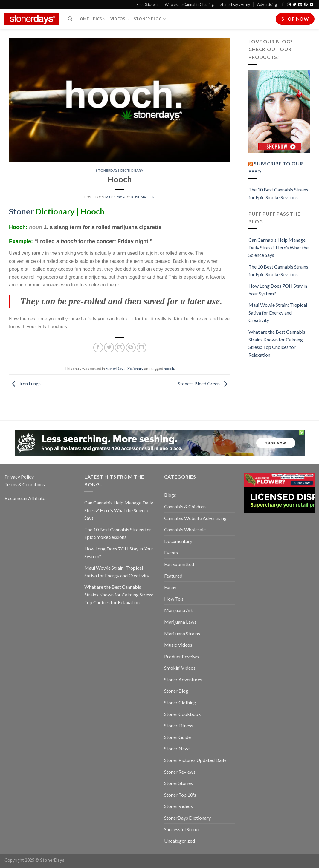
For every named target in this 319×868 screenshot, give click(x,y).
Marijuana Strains (182, 633)
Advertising (267, 4)
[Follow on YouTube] (312, 5)
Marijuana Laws (180, 622)
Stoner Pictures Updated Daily (195, 760)
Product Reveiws (181, 656)
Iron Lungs (25, 383)
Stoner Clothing (180, 702)
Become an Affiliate (25, 498)
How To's (174, 599)
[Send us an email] (300, 5)
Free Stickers (147, 4)
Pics (99, 19)
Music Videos (178, 645)
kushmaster (143, 197)
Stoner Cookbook (183, 714)
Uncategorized (180, 841)
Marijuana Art (178, 610)
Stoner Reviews (180, 772)
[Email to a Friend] (120, 348)
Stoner (21, 211)
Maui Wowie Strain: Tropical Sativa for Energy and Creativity (278, 312)
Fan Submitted (179, 564)
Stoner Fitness (179, 725)
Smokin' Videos (180, 668)
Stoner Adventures (183, 679)
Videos (120, 19)
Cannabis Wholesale (185, 529)
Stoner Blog (150, 19)
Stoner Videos (178, 806)
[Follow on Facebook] (283, 5)
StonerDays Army (235, 4)
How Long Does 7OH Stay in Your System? (278, 290)
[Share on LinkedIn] (142, 348)
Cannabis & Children (185, 506)
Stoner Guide (177, 737)
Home (83, 19)
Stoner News (177, 748)
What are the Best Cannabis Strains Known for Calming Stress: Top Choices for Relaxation (277, 343)
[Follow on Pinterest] (306, 5)
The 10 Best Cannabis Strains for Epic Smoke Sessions (278, 193)
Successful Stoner (182, 829)
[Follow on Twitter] (294, 5)
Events (171, 552)
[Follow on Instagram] (289, 5)
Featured (173, 576)
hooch (169, 369)
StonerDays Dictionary (120, 170)
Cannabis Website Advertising (195, 518)
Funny (170, 587)
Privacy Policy (19, 477)
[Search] (70, 19)
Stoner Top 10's (180, 795)
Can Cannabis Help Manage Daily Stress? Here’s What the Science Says (278, 247)
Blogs (170, 495)
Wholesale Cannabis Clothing (189, 4)
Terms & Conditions (25, 484)
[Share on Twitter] (109, 348)
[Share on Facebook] (98, 348)
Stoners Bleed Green (204, 383)
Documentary (178, 541)
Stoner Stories (178, 783)
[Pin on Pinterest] (131, 348)
